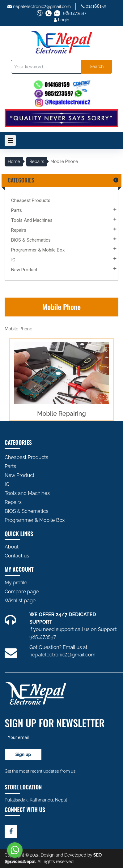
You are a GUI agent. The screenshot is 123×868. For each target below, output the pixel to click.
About (12, 547)
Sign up (23, 754)
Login (61, 20)
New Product (24, 270)
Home (14, 161)
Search (97, 67)
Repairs (37, 161)
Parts (17, 210)
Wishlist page (20, 601)
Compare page (22, 592)
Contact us (17, 556)
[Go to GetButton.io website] (15, 862)
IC (13, 260)
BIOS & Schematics (31, 240)
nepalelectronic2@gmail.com (42, 6)
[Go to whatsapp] (15, 850)
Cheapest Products (31, 200)
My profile (16, 583)
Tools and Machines (32, 220)
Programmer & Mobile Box (38, 250)
